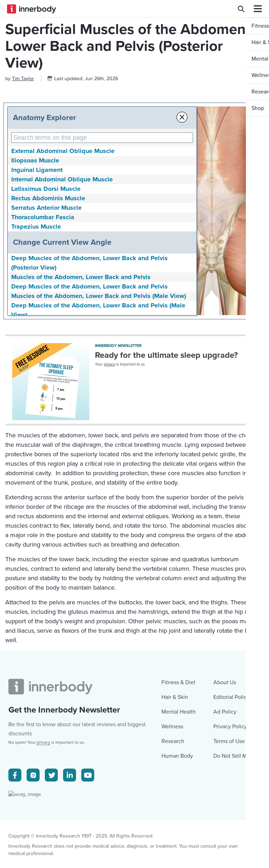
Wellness (172, 857)
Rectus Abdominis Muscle (48, 264)
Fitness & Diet (178, 813)
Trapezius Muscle (36, 292)
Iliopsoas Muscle (35, 226)
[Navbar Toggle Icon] (255, 9)
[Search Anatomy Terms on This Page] (83, 203)
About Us (225, 813)
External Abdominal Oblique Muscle (63, 216)
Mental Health (179, 843)
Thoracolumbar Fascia (43, 283)
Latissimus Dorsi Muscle (46, 254)
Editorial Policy (231, 828)
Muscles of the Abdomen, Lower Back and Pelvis (81, 342)
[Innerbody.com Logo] (32, 9)
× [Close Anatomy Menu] (144, 183)
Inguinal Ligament (37, 235)
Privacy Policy (230, 857)
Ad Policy (225, 843)
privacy (109, 430)
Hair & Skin (175, 828)
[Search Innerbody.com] (241, 9)
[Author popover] (23, 144)
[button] (254, 178)
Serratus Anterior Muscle (46, 273)
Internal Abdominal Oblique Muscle (62, 245)
